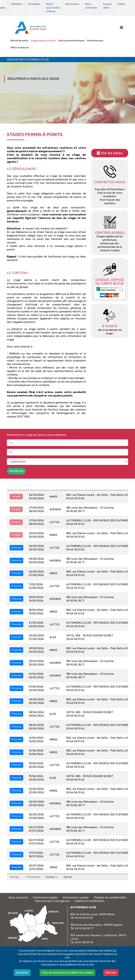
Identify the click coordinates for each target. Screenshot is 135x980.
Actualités (34, 4)
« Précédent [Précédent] (33, 877)
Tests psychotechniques (71, 40)
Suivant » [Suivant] (52, 877)
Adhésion (17, 4)
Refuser (111, 973)
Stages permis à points (43, 40)
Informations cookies (76, 897)
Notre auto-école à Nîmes (53, 8)
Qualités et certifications (90, 900)
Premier (15, 877)
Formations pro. (95, 40)
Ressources (72, 4)
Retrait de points (19, 40)
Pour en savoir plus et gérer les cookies (67, 973)
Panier (121, 4)
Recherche (16, 470)
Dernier (68, 877)
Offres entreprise (20, 47)
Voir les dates (112, 153)
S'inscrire (16, 547)
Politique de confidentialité (110, 897)
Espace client (107, 6)
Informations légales (45, 897)
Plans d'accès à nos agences (52, 900)
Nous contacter (91, 6)
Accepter (22, 973)
